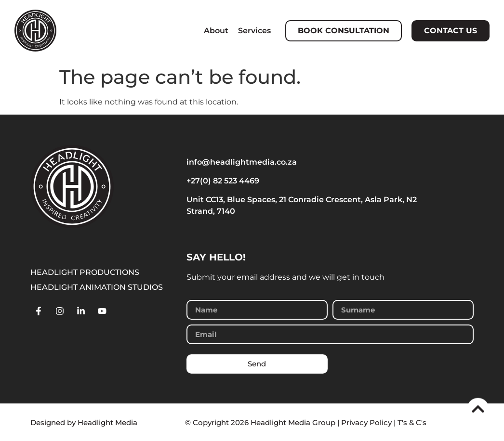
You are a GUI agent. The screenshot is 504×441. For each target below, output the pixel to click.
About (216, 31)
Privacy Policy (366, 422)
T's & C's (412, 422)
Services (254, 31)
